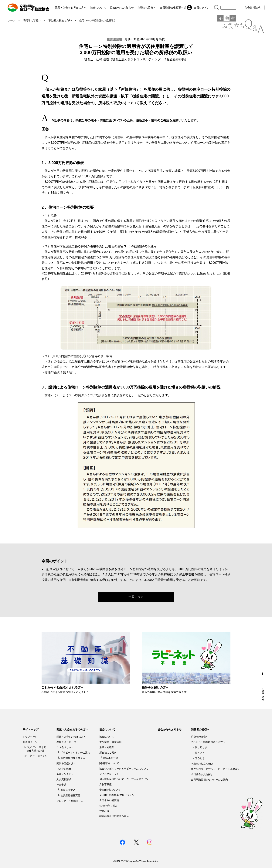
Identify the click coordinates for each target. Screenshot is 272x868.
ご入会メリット (65, 747)
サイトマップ (31, 729)
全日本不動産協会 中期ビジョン (117, 795)
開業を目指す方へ (66, 764)
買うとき (200, 753)
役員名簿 (104, 811)
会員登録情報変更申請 (173, 8)
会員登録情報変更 (70, 795)
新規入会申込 (68, 790)
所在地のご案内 (108, 753)
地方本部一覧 (111, 758)
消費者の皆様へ (147, 8)
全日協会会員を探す (202, 774)
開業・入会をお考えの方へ (71, 8)
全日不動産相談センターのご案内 (209, 780)
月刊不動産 (105, 784)
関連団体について (109, 763)
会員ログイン (30, 742)
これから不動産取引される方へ (208, 742)
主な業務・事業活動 (110, 742)
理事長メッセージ (66, 742)
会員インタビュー (66, 774)
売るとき (200, 758)
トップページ (30, 737)
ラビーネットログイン (35, 756)
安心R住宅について (110, 790)
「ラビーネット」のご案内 (75, 753)
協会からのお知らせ (122, 8)
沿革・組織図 (107, 747)
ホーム (12, 20)
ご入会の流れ (64, 769)
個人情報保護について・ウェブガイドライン (124, 779)
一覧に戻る (136, 597)
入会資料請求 (253, 8)
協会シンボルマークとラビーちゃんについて (124, 769)
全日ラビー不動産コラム (70, 801)
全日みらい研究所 (109, 800)
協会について (98, 8)
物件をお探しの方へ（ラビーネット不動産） (216, 769)
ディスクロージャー (110, 774)
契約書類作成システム (73, 758)
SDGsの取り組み (109, 806)
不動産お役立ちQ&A (60, 20)
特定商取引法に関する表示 (114, 816)
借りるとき (201, 747)
